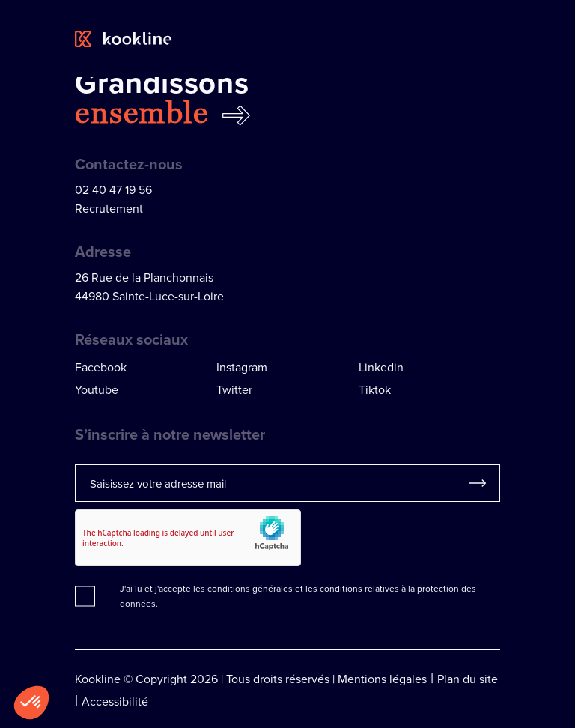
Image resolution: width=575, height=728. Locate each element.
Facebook (101, 367)
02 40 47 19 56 (113, 189)
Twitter (234, 389)
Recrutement (109, 208)
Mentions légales (382, 679)
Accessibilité (115, 701)
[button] (31, 703)
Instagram (242, 367)
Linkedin (381, 367)
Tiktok (375, 389)
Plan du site (468, 679)
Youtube (97, 389)
